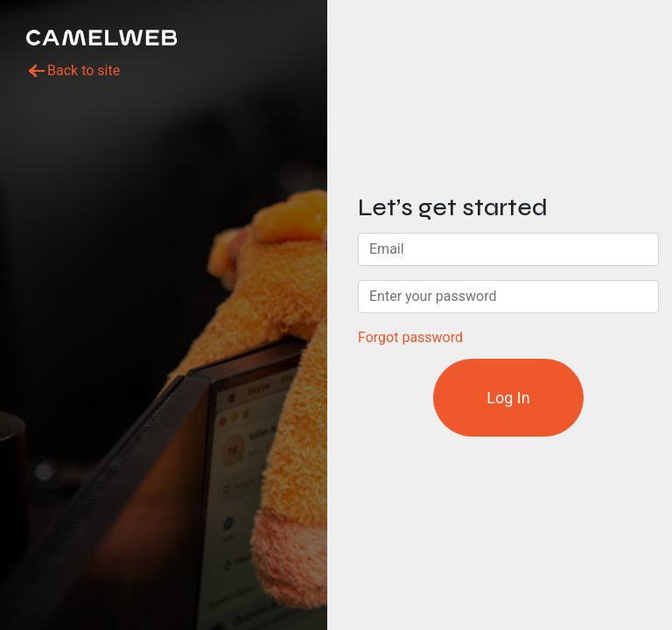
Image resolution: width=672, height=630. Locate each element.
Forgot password (410, 337)
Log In (508, 398)
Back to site (73, 71)
